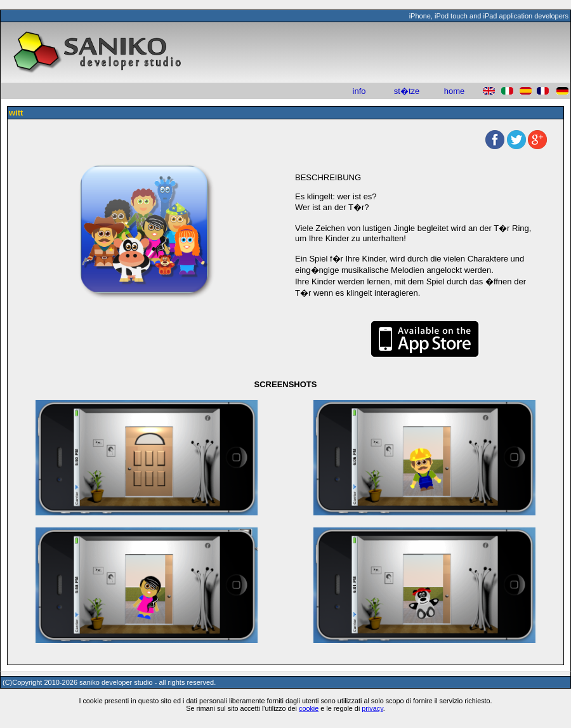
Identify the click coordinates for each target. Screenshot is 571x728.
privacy (372, 708)
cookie (309, 708)
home (455, 91)
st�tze (407, 91)
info (359, 91)
